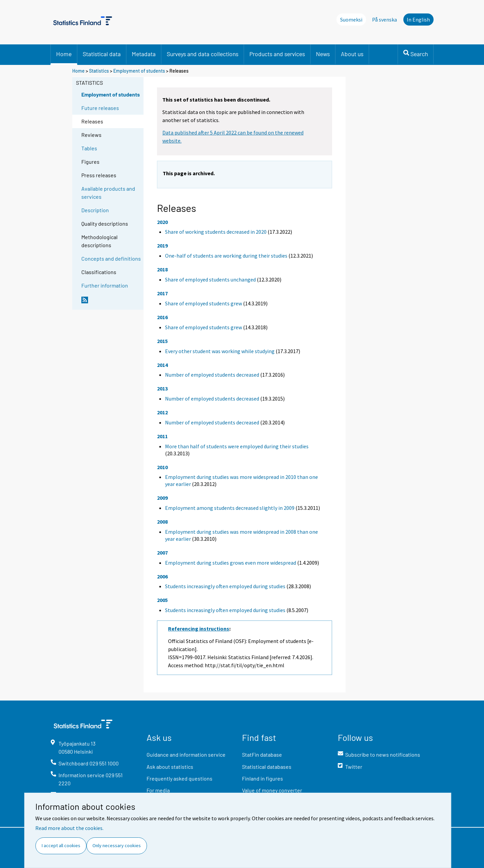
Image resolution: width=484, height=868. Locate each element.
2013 (162, 388)
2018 (162, 269)
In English (418, 20)
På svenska (385, 20)
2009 (162, 498)
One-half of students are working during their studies (226, 256)
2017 (162, 293)
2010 (162, 467)
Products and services (277, 54)
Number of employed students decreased (212, 375)
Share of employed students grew (204, 303)
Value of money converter (272, 790)
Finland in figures (263, 778)
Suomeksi (351, 20)
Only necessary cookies (117, 845)
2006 (162, 576)
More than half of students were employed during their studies (237, 446)
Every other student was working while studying (220, 351)
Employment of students (139, 71)
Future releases (100, 108)
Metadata (144, 54)
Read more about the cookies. (69, 828)
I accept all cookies (61, 845)
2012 (162, 412)
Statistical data (102, 54)
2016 (162, 317)
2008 (162, 522)
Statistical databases (267, 767)
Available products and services (108, 193)
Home (64, 54)
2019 (162, 246)
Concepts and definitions (111, 258)
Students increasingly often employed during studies (225, 586)
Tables (89, 148)
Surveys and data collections (203, 54)
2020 (162, 222)
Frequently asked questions (179, 778)
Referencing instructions (199, 629)
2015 (162, 341)
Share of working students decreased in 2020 (216, 232)
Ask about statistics (170, 767)
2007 (162, 553)
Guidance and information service (186, 754)
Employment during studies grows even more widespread (231, 563)
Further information (105, 285)
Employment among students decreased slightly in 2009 (230, 508)
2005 (162, 600)
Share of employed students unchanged (210, 279)
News (323, 54)
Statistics (99, 71)
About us (352, 54)
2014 (162, 365)
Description (95, 210)
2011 (162, 436)
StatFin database (262, 754)
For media (158, 790)
